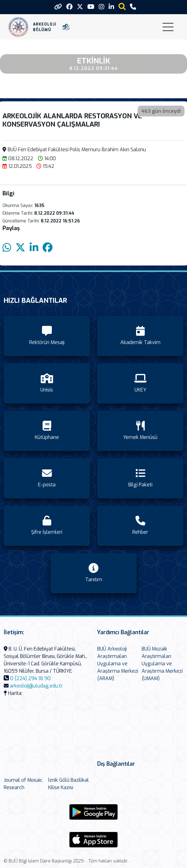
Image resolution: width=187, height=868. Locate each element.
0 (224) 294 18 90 (30, 678)
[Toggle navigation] (168, 27)
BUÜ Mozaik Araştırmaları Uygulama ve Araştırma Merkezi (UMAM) (162, 664)
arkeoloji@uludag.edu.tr (36, 686)
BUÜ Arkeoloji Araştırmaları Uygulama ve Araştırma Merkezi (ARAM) (118, 664)
